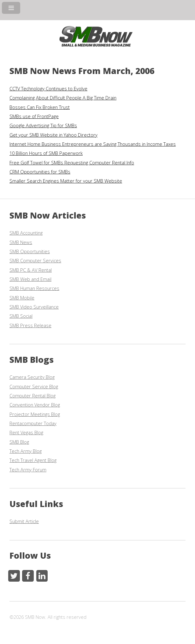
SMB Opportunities (30, 251)
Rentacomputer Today (33, 423)
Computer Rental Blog (32, 396)
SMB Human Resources (34, 288)
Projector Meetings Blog (35, 414)
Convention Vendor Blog (35, 405)
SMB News (21, 242)
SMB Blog (19, 442)
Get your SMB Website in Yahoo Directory (53, 135)
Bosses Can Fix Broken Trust (40, 107)
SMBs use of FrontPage (34, 116)
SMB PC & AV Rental (31, 270)
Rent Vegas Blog (26, 432)
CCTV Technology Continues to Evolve (48, 88)
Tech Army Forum (28, 470)
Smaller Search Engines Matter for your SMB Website (66, 181)
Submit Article (24, 521)
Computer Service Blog (34, 386)
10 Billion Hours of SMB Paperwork (46, 153)
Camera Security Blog (32, 377)
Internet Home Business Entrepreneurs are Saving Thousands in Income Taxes (93, 144)
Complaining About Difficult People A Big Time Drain (63, 98)
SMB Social (21, 316)
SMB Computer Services (35, 260)
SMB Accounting (26, 233)
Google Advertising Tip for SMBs (43, 125)
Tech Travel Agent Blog (33, 460)
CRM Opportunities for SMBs (40, 172)
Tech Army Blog (26, 451)
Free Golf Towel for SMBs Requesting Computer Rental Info (72, 162)
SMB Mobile (22, 298)
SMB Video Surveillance (34, 307)
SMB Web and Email (30, 279)
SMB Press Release (30, 325)
